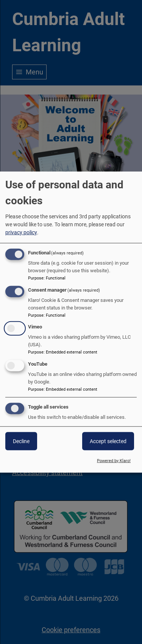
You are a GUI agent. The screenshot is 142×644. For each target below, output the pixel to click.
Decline (21, 441)
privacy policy (21, 232)
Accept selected (108, 441)
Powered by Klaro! (114, 461)
